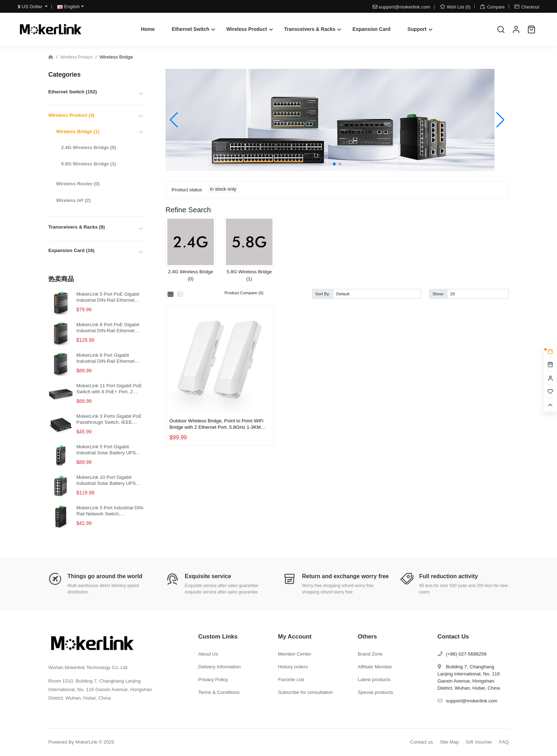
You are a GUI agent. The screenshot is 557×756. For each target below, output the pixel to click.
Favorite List (291, 680)
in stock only (223, 189)
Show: (439, 294)
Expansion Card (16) (71, 250)
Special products (375, 692)
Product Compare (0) (244, 293)
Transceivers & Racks (310, 29)
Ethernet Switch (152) (73, 92)
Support (417, 29)
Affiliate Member (375, 667)
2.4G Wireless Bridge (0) (88, 147)
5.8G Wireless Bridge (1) (88, 164)
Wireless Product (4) (71, 115)
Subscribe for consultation (306, 692)
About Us (208, 654)
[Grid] (171, 295)
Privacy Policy (213, 680)
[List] (180, 295)
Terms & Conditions (219, 692)
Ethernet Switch (191, 29)
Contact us (422, 742)
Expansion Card (371, 29)
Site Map (450, 742)
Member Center (295, 654)
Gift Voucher (479, 742)
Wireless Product (247, 29)
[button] (334, 164)
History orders (293, 667)
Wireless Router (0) (78, 184)
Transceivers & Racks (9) (77, 227)
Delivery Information (220, 667)
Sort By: (323, 294)
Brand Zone (370, 654)
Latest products (374, 680)
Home (148, 29)
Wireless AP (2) (73, 200)
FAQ (504, 742)
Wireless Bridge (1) (78, 132)
